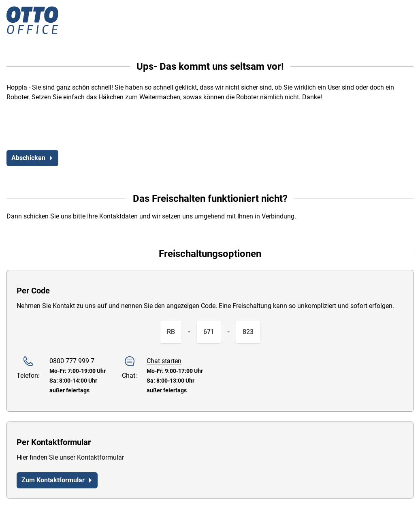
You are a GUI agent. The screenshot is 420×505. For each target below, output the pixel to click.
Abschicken (32, 158)
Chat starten (164, 361)
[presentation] (68, 128)
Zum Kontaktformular (57, 480)
